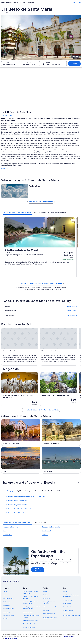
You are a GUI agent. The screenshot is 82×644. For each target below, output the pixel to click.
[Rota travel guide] (21, 460)
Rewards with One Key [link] (30, 624)
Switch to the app (38, 570)
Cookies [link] (45, 595)
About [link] (5, 592)
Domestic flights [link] (28, 612)
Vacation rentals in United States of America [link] (31, 603)
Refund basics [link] (67, 603)
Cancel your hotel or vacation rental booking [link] (71, 596)
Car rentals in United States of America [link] (32, 616)
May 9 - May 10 (72, 306)
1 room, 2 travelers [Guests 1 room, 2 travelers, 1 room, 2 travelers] (53, 64)
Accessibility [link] (46, 610)
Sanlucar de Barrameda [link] (51, 527)
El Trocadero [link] (7, 535)
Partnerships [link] (7, 602)
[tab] (18, 212)
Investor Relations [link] (8, 609)
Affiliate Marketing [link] (9, 615)
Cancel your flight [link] (68, 600)
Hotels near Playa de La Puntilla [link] (17, 505)
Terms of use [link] (47, 598)
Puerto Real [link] (46, 531)
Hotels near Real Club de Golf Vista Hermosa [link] (21, 509)
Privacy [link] (45, 592)
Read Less (5, 168)
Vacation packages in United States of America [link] (31, 608)
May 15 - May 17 (72, 315)
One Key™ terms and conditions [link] (49, 603)
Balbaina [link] (45, 535)
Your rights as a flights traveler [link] (71, 615)
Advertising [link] (7, 612)
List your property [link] (8, 598)
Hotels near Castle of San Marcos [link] (17, 501)
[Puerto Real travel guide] (61, 460)
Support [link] (65, 592)
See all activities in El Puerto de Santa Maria (41, 410)
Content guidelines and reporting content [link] (50, 618)
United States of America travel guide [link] (30, 592)
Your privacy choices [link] (49, 614)
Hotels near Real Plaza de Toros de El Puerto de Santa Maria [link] (26, 497)
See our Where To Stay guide (41, 202)
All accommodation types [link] (31, 620)
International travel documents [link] (68, 611)
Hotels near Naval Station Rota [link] (16, 513)
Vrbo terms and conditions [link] (51, 607)
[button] (41, 482)
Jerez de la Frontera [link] (10, 527)
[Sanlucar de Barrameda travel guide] (61, 432)
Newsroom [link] (7, 605)
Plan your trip (77, 3)
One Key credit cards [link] (29, 627)
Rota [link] (4, 531)
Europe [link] (3, 3)
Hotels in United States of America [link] (31, 598)
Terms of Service (11, 638)
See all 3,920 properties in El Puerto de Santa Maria (41, 283)
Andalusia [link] (15, 3)
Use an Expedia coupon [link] (70, 607)
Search (74, 64)
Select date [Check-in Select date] (10, 64)
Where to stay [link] (7, 115)
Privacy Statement (68, 636)
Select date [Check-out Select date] (30, 64)
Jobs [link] (5, 595)
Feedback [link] (6, 619)
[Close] (79, 635)
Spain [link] (9, 3)
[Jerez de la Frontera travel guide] (21, 432)
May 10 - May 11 (72, 311)
